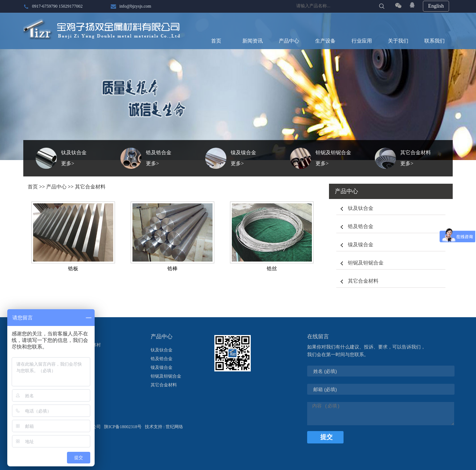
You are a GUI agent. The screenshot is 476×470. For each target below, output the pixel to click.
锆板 (73, 269)
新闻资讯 (253, 41)
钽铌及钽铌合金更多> (333, 158)
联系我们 (435, 41)
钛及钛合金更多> (74, 158)
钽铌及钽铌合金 (366, 263)
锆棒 (172, 269)
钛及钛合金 (361, 208)
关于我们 (398, 41)
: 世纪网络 (173, 427)
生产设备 (325, 41)
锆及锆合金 (361, 226)
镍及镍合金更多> (243, 158)
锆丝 (272, 269)
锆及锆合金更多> (159, 158)
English (436, 6)
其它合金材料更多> (416, 158)
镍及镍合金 (361, 245)
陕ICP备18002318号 (123, 427)
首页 (216, 41)
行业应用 (362, 41)
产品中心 (289, 41)
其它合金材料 (90, 187)
